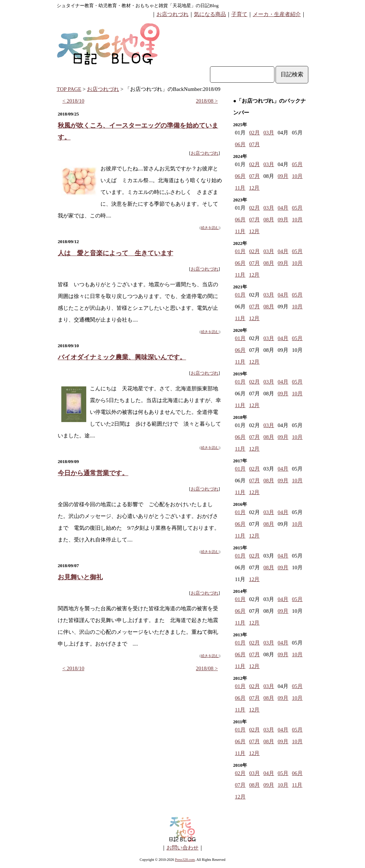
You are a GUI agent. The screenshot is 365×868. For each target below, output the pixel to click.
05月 (297, 164)
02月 (255, 133)
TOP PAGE (69, 89)
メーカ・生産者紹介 (277, 14)
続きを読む (210, 228)
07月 (255, 144)
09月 (283, 176)
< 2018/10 (73, 101)
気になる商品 (210, 14)
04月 (283, 208)
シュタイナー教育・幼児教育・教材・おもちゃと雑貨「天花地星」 (126, 6)
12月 (254, 188)
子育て (239, 14)
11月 (240, 188)
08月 (269, 220)
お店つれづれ (173, 14)
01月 (240, 251)
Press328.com (185, 860)
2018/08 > (207, 101)
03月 (269, 133)
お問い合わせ (182, 848)
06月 (240, 144)
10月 (297, 176)
